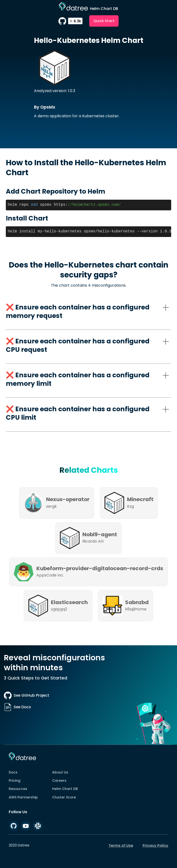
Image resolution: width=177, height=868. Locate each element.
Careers (59, 781)
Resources (18, 789)
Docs (13, 772)
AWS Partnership (23, 797)
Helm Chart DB (65, 789)
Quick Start (104, 21)
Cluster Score (64, 797)
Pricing (15, 781)
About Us (60, 772)
